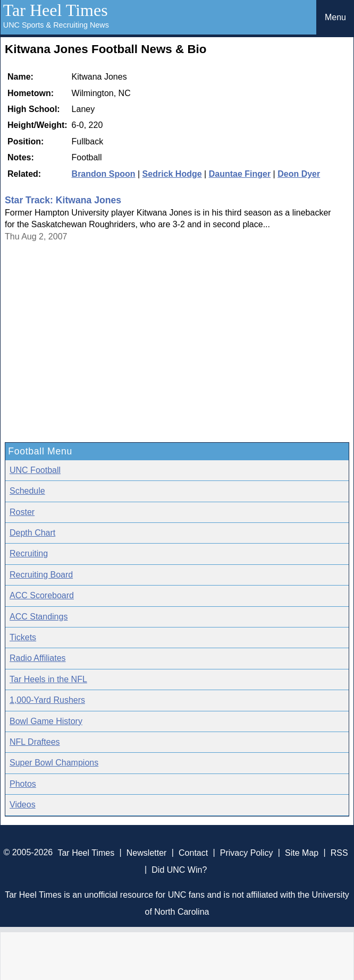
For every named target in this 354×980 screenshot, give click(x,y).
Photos (23, 784)
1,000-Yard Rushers (47, 700)
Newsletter (147, 852)
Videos (23, 805)
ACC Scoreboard (42, 595)
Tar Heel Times (56, 10)
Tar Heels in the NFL (48, 679)
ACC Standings (39, 617)
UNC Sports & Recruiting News (56, 25)
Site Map (302, 852)
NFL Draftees (35, 742)
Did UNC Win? (179, 869)
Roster (22, 512)
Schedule (27, 491)
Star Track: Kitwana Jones (63, 200)
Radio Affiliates (38, 658)
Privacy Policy (247, 852)
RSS (339, 852)
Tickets (23, 637)
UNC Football (35, 470)
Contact (193, 852)
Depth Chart (32, 533)
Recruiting (29, 553)
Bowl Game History (46, 721)
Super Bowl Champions (54, 763)
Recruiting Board (41, 575)
